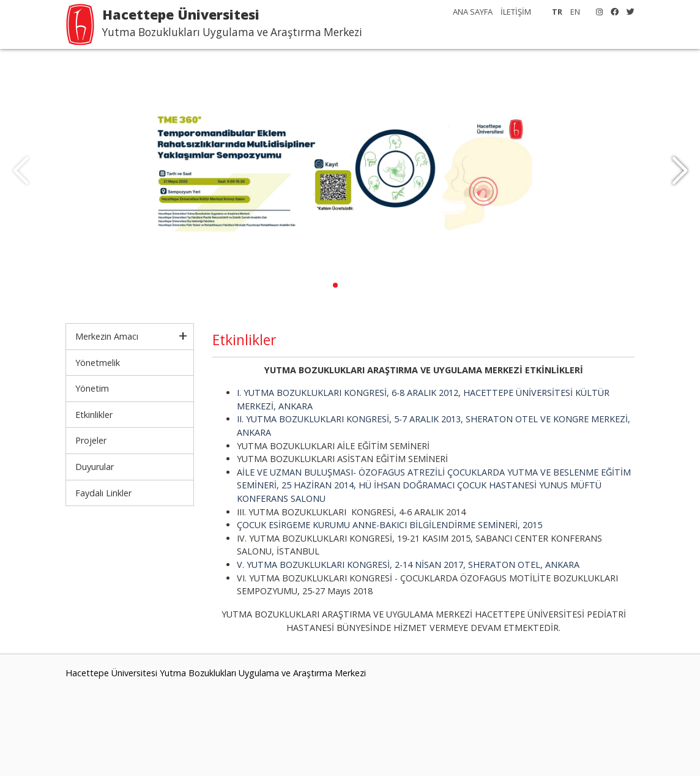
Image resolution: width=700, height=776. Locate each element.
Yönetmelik (98, 363)
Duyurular (95, 467)
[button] (680, 171)
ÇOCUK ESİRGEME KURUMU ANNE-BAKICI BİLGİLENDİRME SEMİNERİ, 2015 (389, 525)
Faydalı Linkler (103, 493)
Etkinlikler (94, 415)
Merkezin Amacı (107, 336)
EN (575, 12)
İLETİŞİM (516, 12)
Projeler (91, 440)
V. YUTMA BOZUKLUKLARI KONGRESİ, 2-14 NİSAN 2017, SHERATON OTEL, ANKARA (408, 565)
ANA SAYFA (473, 12)
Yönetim (92, 388)
